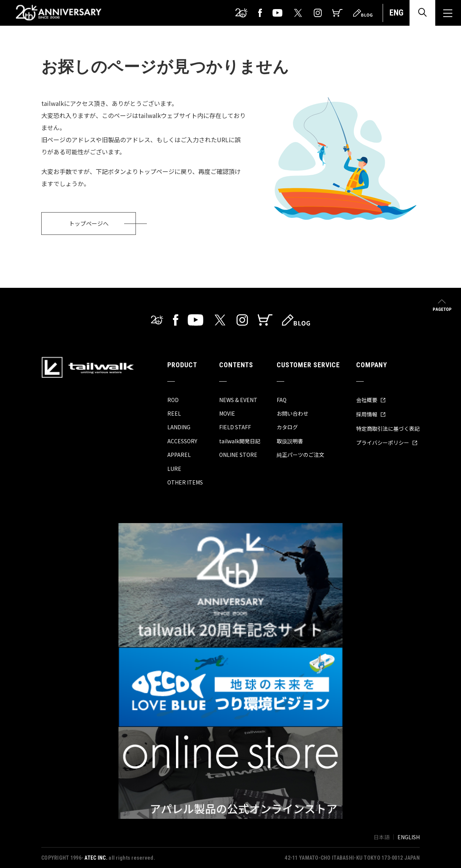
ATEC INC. (96, 858)
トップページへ (89, 223)
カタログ (287, 427)
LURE (174, 469)
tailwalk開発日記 (240, 441)
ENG (396, 13)
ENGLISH (409, 837)
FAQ (282, 400)
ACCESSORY (182, 441)
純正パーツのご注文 (301, 455)
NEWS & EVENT (238, 400)
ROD (173, 400)
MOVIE (227, 413)
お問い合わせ (293, 413)
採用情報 (371, 414)
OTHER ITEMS (185, 482)
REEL (174, 413)
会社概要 (371, 400)
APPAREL (179, 455)
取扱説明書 (290, 441)
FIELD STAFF (235, 427)
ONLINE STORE (238, 455)
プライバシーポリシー (387, 443)
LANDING (179, 427)
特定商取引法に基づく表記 (388, 429)
